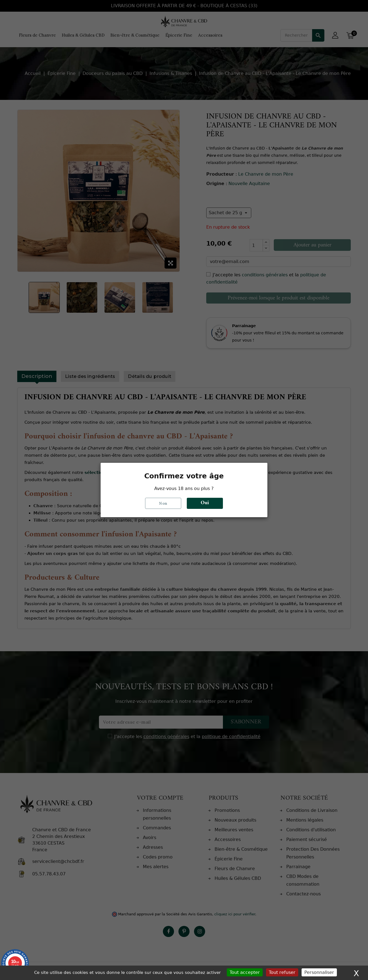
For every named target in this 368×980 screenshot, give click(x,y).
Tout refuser (282, 972)
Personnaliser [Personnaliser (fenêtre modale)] (319, 972)
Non (163, 503)
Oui (205, 503)
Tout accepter (245, 972)
